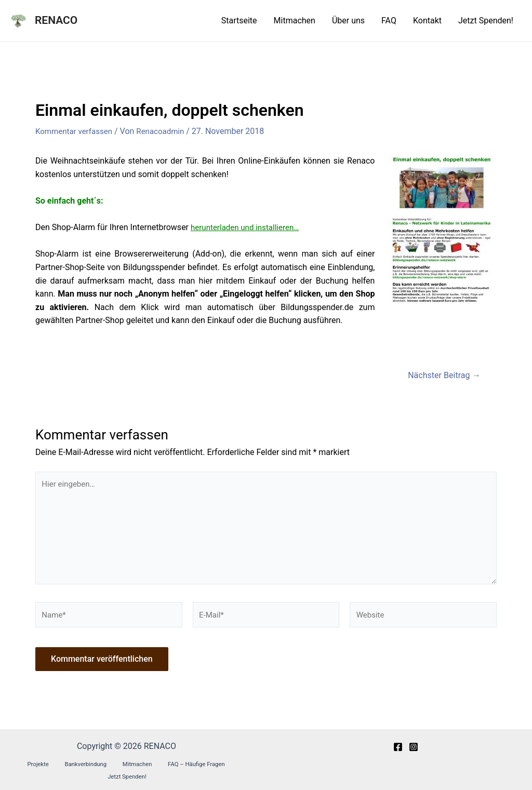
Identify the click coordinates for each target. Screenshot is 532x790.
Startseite (239, 21)
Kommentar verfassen (76, 131)
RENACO (56, 20)
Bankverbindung (65, 772)
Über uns (348, 21)
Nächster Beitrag (441, 375)
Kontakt (427, 21)
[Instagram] (414, 755)
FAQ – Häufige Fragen (162, 772)
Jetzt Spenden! (486, 21)
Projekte (25, 772)
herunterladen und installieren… (248, 227)
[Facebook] (398, 755)
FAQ (389, 21)
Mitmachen (295, 21)
